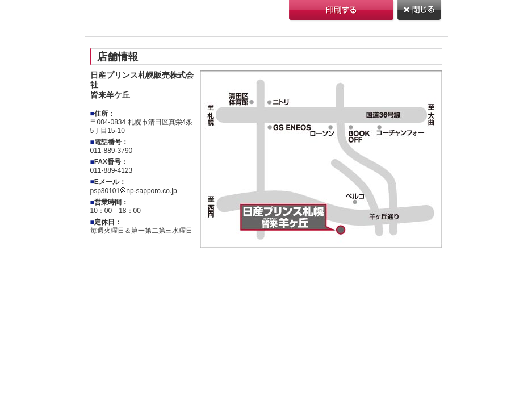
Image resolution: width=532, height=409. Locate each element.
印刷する (342, 11)
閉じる (420, 11)
